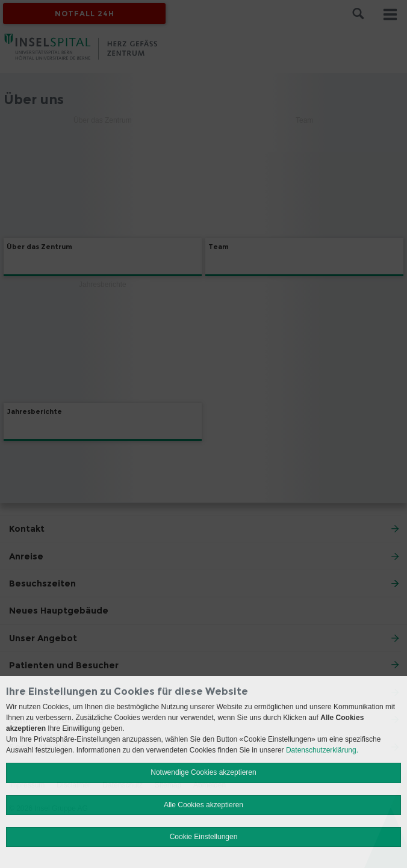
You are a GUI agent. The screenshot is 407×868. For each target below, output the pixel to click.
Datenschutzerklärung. (322, 750)
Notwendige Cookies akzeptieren (203, 772)
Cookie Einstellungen (204, 837)
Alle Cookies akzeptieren (203, 805)
